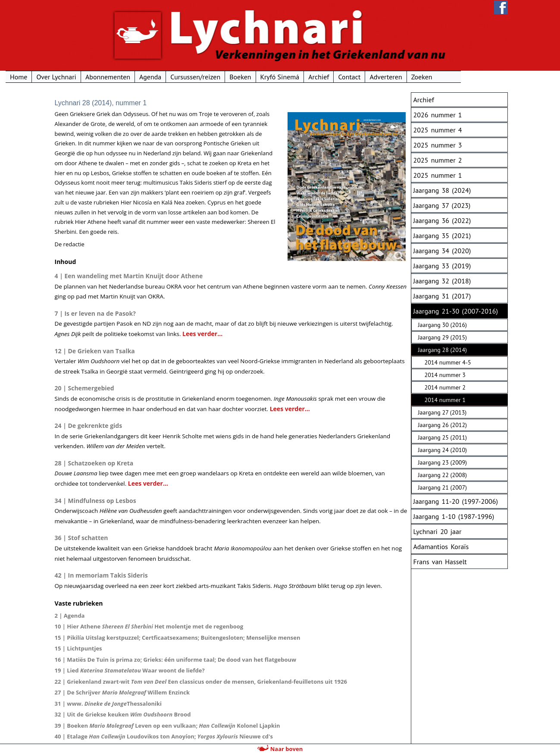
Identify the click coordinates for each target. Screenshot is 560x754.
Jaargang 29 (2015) (443, 337)
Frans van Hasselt (440, 562)
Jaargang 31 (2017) (442, 296)
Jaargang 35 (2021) (442, 236)
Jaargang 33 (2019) (442, 266)
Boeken (287, 77)
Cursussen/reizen (242, 77)
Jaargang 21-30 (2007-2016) (456, 311)
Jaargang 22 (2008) (443, 475)
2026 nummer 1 (438, 115)
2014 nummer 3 (445, 375)
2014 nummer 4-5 (448, 362)
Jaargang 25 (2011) (443, 437)
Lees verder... (202, 334)
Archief (366, 77)
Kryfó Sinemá (327, 77)
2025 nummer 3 (438, 145)
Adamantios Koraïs (441, 547)
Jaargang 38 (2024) (442, 190)
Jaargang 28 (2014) (443, 350)
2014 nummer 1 (445, 400)
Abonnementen (154, 77)
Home (66, 77)
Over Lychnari (103, 77)
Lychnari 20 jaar (438, 531)
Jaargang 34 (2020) (442, 251)
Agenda (197, 77)
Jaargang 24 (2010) (443, 450)
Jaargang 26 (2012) (443, 425)
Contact (396, 77)
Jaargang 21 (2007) (443, 487)
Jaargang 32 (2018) (442, 281)
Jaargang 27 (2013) (443, 412)
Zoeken (468, 77)
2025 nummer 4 (438, 130)
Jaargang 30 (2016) (443, 325)
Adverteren (433, 77)
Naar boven (280, 749)
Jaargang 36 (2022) (442, 220)
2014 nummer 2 (445, 387)
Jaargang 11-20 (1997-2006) (456, 501)
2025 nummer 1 (438, 175)
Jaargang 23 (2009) (443, 462)
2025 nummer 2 (438, 160)
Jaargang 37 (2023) (442, 205)
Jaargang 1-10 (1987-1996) (454, 516)
